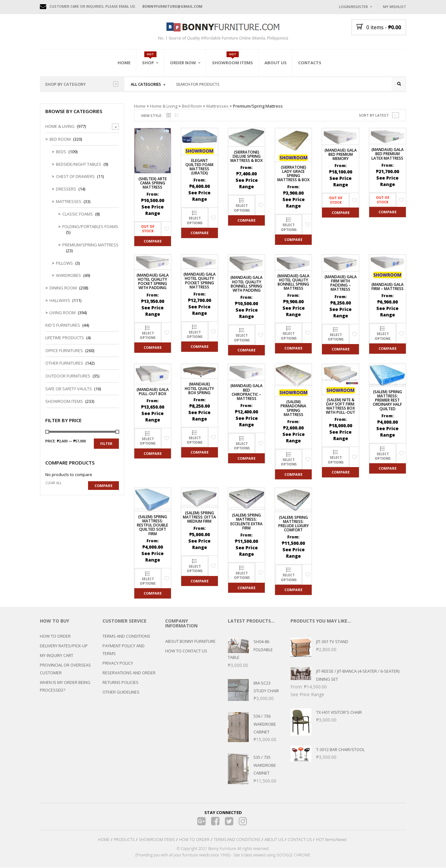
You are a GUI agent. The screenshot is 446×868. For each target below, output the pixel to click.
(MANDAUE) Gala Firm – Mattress (388, 287)
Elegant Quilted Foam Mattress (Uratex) (199, 167)
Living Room (62, 313)
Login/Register (353, 7)
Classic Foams (78, 215)
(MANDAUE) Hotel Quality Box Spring (199, 389)
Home (124, 63)
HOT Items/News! (331, 840)
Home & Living (164, 106)
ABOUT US (274, 840)
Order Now (183, 63)
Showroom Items (232, 63)
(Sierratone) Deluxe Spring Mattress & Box (246, 157)
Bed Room (192, 106)
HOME (104, 840)
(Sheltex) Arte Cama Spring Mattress (153, 183)
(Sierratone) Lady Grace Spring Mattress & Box (293, 174)
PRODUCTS (124, 840)
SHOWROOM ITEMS (157, 840)
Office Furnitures (64, 351)
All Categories (146, 84)
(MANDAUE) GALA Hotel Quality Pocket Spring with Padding (153, 282)
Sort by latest (374, 116)
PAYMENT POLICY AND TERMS (124, 650)
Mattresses (217, 106)
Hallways (60, 301)
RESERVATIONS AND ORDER (129, 673)
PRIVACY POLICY (118, 664)
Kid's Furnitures (63, 325)
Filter (106, 444)
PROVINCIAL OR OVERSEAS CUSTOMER (65, 669)
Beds (61, 152)
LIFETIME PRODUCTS (65, 338)
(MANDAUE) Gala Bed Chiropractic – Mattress (246, 393)
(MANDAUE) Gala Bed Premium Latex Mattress (388, 154)
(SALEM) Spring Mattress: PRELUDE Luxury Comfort (294, 524)
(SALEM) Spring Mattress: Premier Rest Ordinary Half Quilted (387, 401)
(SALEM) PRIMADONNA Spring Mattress (293, 409)
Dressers (66, 190)
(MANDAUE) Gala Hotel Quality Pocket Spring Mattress (200, 281)
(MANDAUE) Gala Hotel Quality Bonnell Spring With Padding (246, 284)
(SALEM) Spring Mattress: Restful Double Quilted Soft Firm (152, 526)
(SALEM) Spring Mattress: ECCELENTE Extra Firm (246, 522)
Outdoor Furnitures (68, 376)
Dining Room (63, 288)
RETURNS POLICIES (120, 683)
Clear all (53, 483)
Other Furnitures (64, 364)
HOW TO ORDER (55, 637)
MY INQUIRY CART (57, 656)
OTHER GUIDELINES (121, 693)
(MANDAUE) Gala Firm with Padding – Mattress (341, 284)
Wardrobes (68, 276)
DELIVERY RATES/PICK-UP (64, 646)
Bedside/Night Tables (79, 165)
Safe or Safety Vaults (69, 389)
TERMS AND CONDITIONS (126, 637)
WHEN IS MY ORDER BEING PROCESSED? (65, 687)
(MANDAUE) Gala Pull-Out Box (153, 392)
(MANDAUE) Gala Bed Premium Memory (341, 155)
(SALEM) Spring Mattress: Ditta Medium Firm (199, 517)
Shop (148, 63)
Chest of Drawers (75, 177)
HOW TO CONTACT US (186, 651)
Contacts (310, 63)
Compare (153, 241)
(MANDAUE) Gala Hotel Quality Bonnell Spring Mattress (293, 283)
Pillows (64, 264)
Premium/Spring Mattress (90, 245)
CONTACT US (300, 840)
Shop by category (82, 84)
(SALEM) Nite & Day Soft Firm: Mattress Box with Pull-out (340, 407)
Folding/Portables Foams (90, 227)
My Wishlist (395, 7)
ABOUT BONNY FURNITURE (190, 642)
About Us (276, 63)
